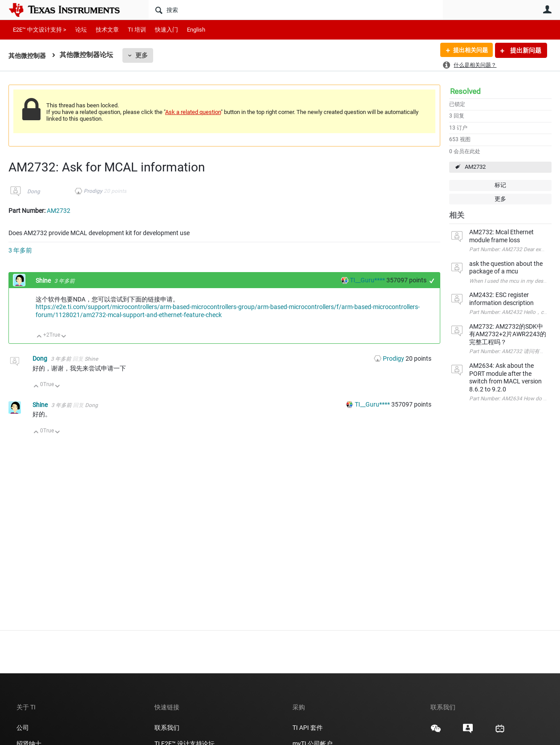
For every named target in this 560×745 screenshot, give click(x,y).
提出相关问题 (468, 50)
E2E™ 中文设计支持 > (40, 30)
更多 (144, 55)
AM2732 (475, 167)
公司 (23, 728)
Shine (44, 281)
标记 (500, 185)
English (196, 30)
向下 (64, 337)
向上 (39, 337)
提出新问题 (525, 50)
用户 (547, 9)
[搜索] (296, 10)
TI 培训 (137, 30)
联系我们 (167, 728)
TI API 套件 (308, 728)
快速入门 (166, 30)
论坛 (81, 30)
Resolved (465, 91)
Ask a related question (193, 112)
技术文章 (107, 30)
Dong (34, 191)
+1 (432, 281)
